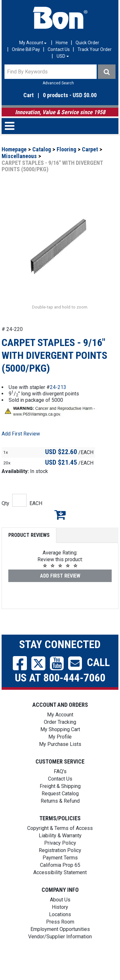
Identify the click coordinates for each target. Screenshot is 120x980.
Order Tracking (60, 741)
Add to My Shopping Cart (60, 534)
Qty (5, 523)
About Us (60, 919)
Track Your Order (95, 49)
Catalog (42, 149)
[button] (60, 95)
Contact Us (59, 49)
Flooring (66, 149)
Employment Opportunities (60, 948)
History (60, 926)
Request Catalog (60, 813)
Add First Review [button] (21, 453)
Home (62, 43)
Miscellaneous (19, 156)
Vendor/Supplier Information (60, 956)
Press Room (60, 941)
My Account (60, 734)
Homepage (14, 149)
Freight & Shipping (60, 805)
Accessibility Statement (60, 892)
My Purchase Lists (60, 763)
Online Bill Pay (26, 49)
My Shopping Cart (60, 749)
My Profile (60, 756)
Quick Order (87, 43)
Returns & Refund (60, 820)
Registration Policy (60, 870)
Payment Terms (60, 877)
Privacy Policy (60, 862)
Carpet (90, 149)
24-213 (58, 406)
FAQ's (60, 791)
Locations (60, 934)
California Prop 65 (60, 884)
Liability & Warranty (60, 855)
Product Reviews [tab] (29, 554)
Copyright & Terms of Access (60, 847)
